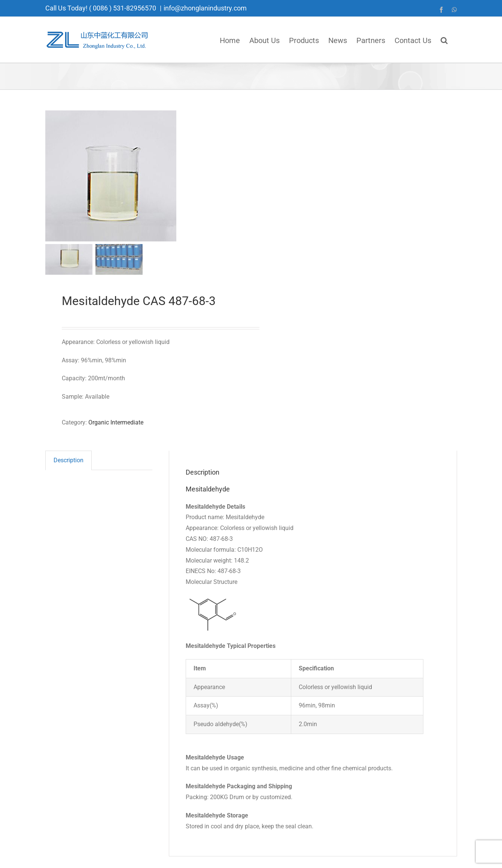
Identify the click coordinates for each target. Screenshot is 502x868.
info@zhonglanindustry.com (205, 8)
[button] (444, 40)
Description (69, 460)
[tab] (69, 460)
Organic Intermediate (116, 422)
